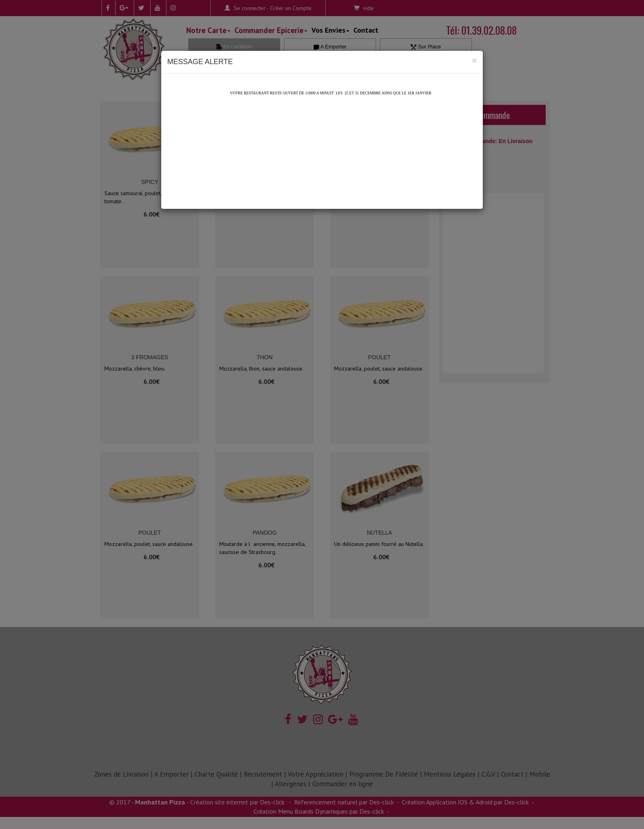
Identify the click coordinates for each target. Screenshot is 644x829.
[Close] (474, 60)
